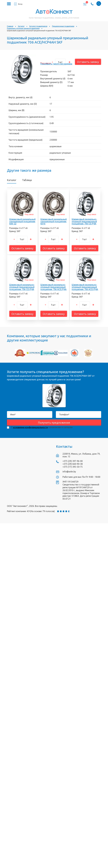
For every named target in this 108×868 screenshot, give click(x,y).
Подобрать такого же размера (56, 64)
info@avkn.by (69, 472)
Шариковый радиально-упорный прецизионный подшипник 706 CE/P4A (84, 221)
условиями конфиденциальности (30, 427)
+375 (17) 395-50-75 (73, 467)
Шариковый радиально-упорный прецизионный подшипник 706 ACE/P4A (53, 287)
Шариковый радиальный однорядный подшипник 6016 (54, 221)
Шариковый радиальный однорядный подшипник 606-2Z (22, 221)
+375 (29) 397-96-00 (73, 461)
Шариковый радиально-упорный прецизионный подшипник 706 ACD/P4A (85, 287)
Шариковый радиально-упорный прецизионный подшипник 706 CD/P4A (22, 287)
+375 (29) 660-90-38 (73, 464)
